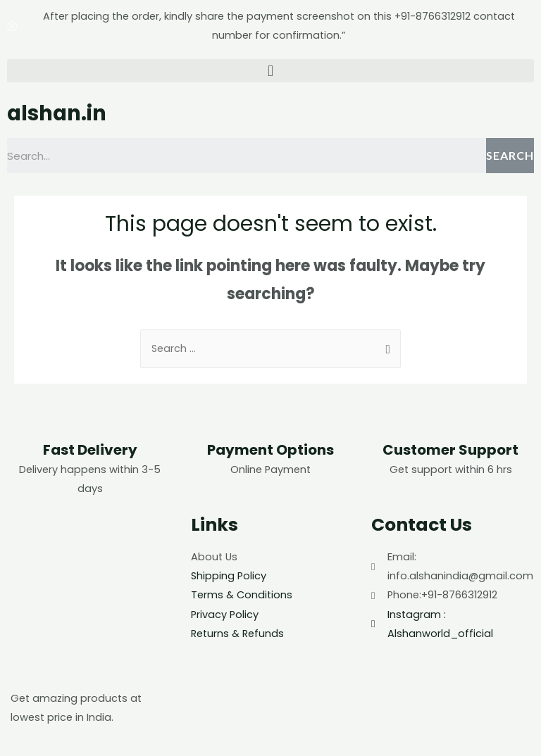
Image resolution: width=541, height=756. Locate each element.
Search (510, 155)
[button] (270, 71)
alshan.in (57, 113)
